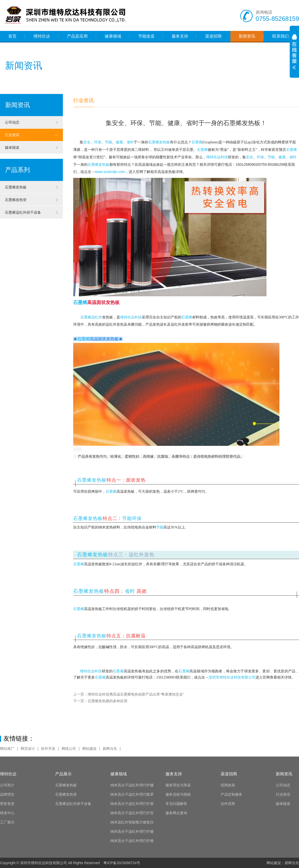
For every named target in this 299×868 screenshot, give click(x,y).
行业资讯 (31, 135)
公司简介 (7, 785)
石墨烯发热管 (31, 200)
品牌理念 (7, 794)
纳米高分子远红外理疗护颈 (132, 841)
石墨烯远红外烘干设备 (31, 212)
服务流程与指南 (178, 794)
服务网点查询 (176, 813)
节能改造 (146, 36)
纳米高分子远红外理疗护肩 (132, 804)
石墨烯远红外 (91, 317)
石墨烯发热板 (31, 187)
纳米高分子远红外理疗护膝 (132, 831)
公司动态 (31, 122)
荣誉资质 (7, 804)
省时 (130, 142)
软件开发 (48, 749)
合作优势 (228, 804)
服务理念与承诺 (178, 785)
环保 (98, 142)
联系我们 (280, 36)
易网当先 (110, 749)
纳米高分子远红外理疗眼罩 (132, 794)
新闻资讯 (247, 36)
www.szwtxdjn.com (110, 172)
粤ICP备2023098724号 (122, 863)
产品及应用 (77, 36)
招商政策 (228, 785)
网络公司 (69, 749)
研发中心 (7, 813)
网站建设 (89, 749)
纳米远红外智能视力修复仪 (132, 822)
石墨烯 (197, 142)
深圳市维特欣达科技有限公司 (232, 677)
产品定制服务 (231, 794)
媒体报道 (31, 147)
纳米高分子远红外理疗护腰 (132, 785)
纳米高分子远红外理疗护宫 (132, 813)
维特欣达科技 (217, 157)
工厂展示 (7, 822)
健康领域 (113, 36)
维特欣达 (42, 36)
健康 (119, 142)
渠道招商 (213, 36)
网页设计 (28, 749)
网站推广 (7, 749)
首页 (12, 36)
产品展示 (63, 774)
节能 (109, 142)
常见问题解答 (176, 804)
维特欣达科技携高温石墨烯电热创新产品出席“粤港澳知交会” (128, 694)
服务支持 (180, 36)
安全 (87, 142)
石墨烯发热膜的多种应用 (100, 701)
